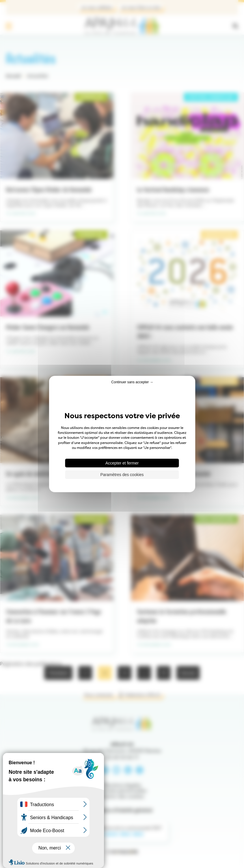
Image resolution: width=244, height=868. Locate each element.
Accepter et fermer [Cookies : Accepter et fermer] (122, 463)
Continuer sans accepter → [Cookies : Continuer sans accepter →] (132, 382)
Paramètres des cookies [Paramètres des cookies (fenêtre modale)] (122, 475)
